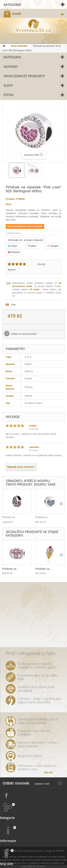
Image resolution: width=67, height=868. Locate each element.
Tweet (13, 246)
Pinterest (14, 252)
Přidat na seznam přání (24, 334)
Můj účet (7, 864)
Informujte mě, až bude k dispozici (26, 240)
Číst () (41, 264)
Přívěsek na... (9, 517)
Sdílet (32, 246)
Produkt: (10, 199)
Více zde (48, 772)
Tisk (13, 305)
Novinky (11, 67)
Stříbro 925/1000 (19, 46)
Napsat (12, 270)
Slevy (8, 85)
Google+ (53, 246)
